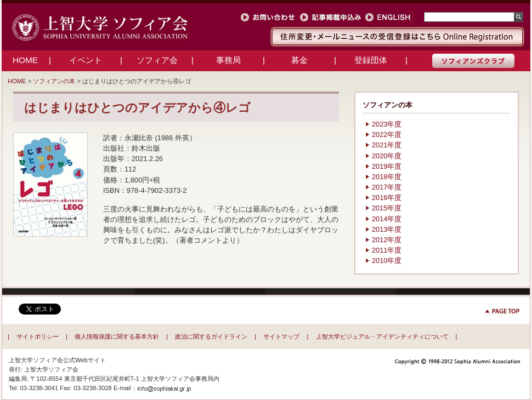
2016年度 (387, 198)
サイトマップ (281, 336)
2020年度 (387, 156)
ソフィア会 (157, 60)
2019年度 (387, 166)
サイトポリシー (38, 336)
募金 (299, 60)
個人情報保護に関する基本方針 (117, 336)
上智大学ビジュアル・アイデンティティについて (382, 336)
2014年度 (387, 219)
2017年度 (387, 187)
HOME (25, 60)
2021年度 (387, 145)
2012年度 (387, 240)
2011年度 (387, 250)
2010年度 (387, 261)
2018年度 (387, 177)
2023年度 (387, 124)
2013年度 (387, 229)
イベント (86, 60)
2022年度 (387, 135)
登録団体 (371, 60)
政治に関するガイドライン (211, 336)
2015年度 (387, 208)
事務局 (228, 60)
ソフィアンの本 (54, 81)
